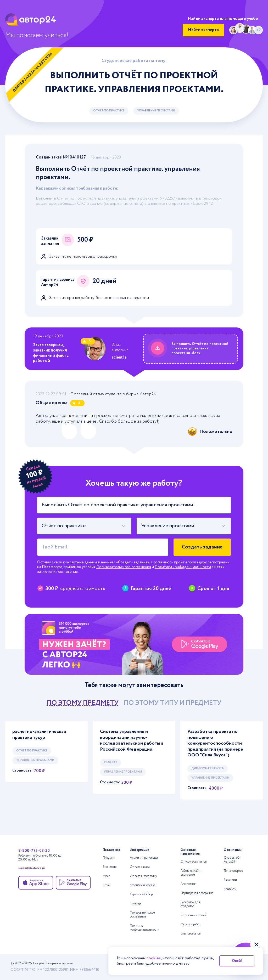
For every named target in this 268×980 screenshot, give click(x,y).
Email (107, 885)
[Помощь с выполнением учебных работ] (134, 644)
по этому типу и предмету (173, 703)
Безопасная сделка (143, 885)
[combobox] (84, 526)
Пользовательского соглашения (124, 567)
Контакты (230, 889)
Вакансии (230, 880)
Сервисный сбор (141, 894)
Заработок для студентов (190, 904)
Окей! (237, 961)
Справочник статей (194, 915)
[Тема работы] (134, 505)
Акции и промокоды (144, 858)
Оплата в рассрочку (143, 876)
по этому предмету (83, 703)
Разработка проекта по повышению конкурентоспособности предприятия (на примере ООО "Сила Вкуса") (215, 743)
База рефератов (191, 934)
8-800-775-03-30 (34, 851)
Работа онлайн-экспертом (191, 873)
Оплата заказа (140, 867)
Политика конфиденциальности (145, 928)
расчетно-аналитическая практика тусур (39, 735)
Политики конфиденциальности (183, 567)
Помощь (135, 903)
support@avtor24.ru (32, 868)
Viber (106, 876)
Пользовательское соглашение (142, 915)
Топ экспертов (233, 871)
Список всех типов (194, 862)
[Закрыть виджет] (256, 944)
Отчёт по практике (109, 111)
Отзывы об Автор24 (231, 860)
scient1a (119, 357)
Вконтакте (110, 867)
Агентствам (188, 884)
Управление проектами (156, 111)
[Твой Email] (103, 547)
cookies (154, 958)
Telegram (109, 858)
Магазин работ (191, 924)
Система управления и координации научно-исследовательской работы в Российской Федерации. (132, 740)
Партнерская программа (197, 893)
